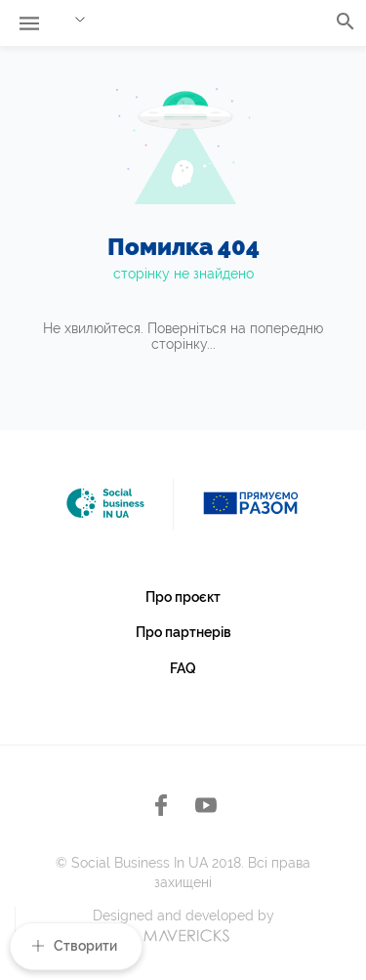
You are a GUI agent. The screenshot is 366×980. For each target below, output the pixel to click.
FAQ (183, 668)
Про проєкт (183, 597)
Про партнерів (183, 632)
